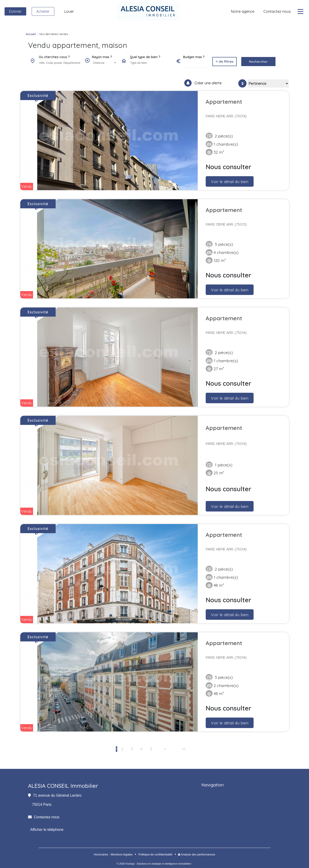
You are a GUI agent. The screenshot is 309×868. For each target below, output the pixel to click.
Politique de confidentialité (155, 854)
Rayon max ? (102, 57)
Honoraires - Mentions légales (113, 854)
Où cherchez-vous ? (54, 57)
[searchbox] (60, 63)
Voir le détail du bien (230, 181)
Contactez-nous (47, 817)
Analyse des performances (197, 854)
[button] (225, 62)
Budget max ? (194, 57)
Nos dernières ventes (54, 34)
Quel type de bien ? (145, 57)
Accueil (31, 34)
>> (184, 749)
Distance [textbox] (99, 63)
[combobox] (60, 63)
